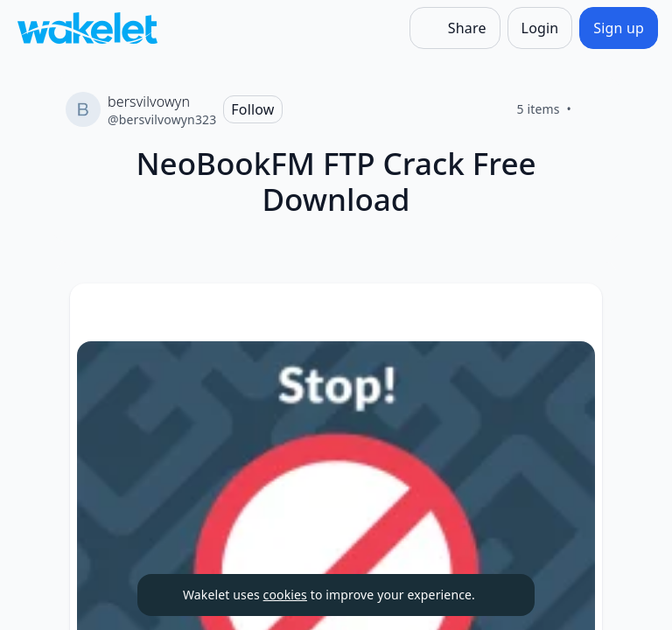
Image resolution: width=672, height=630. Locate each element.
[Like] (592, 109)
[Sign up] (619, 28)
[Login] (540, 28)
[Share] (455, 28)
